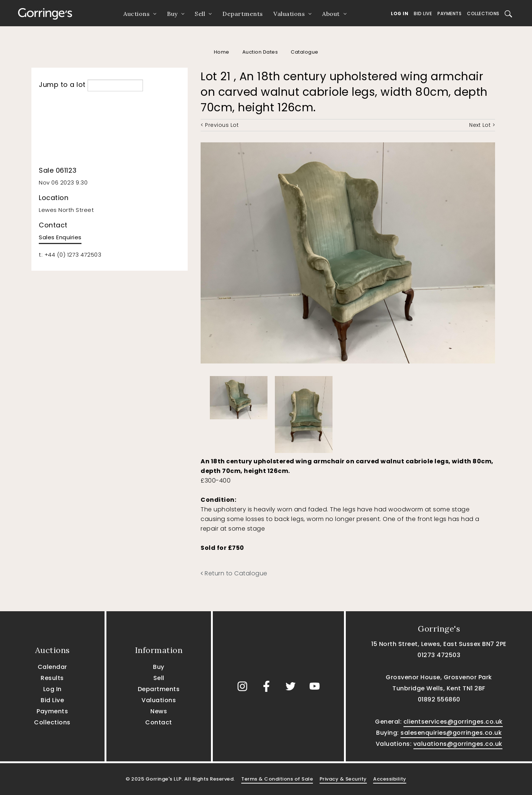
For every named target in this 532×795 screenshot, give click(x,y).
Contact (159, 722)
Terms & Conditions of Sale (277, 779)
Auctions (137, 14)
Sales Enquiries (60, 237)
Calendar (52, 667)
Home (222, 52)
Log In (400, 13)
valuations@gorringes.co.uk (458, 744)
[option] (239, 396)
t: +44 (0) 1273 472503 (70, 255)
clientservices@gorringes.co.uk (453, 722)
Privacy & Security (343, 779)
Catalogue (305, 52)
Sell (200, 14)
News (159, 711)
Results (52, 678)
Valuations (289, 14)
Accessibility (390, 779)
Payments (449, 13)
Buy (172, 14)
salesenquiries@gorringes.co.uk (451, 733)
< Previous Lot (220, 125)
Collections (483, 13)
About (331, 14)
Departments (243, 14)
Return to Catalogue (234, 573)
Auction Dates (260, 52)
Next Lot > (482, 125)
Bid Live (423, 13)
